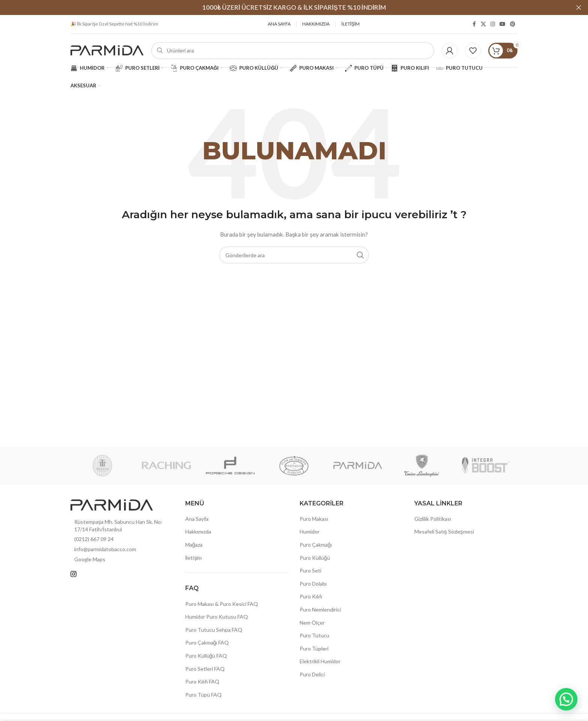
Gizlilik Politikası (433, 519)
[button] (566, 699)
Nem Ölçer (312, 623)
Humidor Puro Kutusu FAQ (217, 617)
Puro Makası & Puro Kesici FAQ (222, 604)
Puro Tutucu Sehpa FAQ (214, 630)
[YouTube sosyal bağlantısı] (502, 24)
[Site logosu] (107, 50)
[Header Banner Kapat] (579, 7)
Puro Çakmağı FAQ (207, 642)
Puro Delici (312, 674)
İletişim (194, 558)
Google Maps (90, 559)
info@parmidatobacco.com (105, 549)
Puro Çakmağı (316, 545)
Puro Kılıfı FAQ (202, 681)
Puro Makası (314, 519)
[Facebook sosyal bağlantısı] (474, 24)
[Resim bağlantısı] (112, 504)
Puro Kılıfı (311, 596)
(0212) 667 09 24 (94, 539)
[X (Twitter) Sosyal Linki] (483, 24)
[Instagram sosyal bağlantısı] (493, 24)
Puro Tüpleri (314, 648)
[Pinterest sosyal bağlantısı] (513, 24)
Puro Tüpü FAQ (203, 695)
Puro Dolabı (313, 584)
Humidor (310, 531)
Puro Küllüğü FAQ (206, 656)
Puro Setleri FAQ (205, 669)
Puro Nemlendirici (320, 609)
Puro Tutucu (314, 635)
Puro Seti (310, 570)
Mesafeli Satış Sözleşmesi (444, 531)
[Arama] (293, 51)
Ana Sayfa (197, 519)
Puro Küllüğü (315, 558)
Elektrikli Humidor (320, 661)
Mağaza (194, 545)
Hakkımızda (198, 531)
